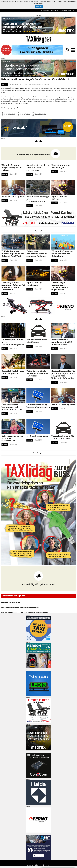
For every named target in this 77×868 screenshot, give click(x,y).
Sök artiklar (46, 10)
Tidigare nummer (54, 10)
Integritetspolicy (72, 10)
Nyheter (4, 85)
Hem (42, 10)
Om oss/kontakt (63, 10)
